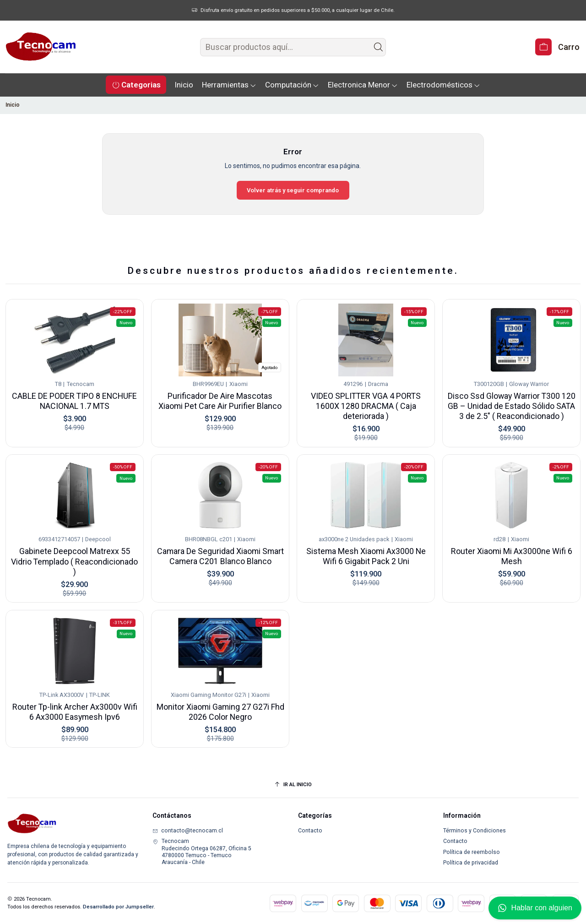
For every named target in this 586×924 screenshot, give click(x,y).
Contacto (310, 831)
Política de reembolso (472, 852)
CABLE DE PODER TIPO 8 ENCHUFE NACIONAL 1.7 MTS (75, 390)
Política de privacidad (471, 863)
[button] (136, 85)
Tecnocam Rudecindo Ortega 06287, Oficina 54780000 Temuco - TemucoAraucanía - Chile (202, 852)
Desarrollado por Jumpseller (118, 907)
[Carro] (557, 47)
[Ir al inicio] (293, 785)
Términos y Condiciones (475, 831)
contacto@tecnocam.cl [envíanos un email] (188, 831)
